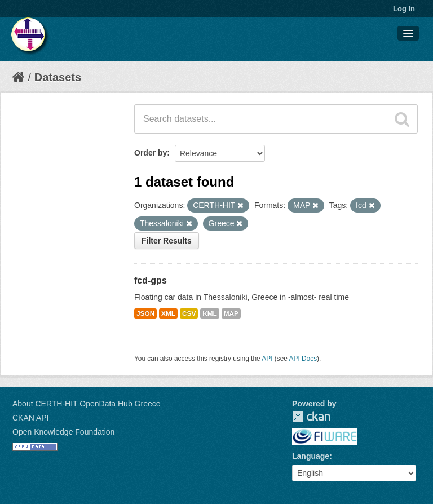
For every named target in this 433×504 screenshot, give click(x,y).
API (267, 359)
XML (168, 313)
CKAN (311, 416)
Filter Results (167, 241)
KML (210, 313)
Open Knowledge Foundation (63, 432)
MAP (231, 313)
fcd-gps (151, 280)
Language (311, 456)
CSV (189, 313)
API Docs (303, 359)
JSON (145, 313)
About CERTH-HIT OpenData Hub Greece (87, 404)
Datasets (58, 77)
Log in (404, 9)
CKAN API (31, 418)
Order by (151, 153)
